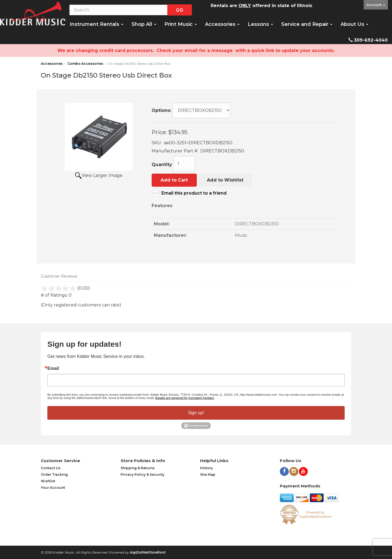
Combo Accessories (85, 64)
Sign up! (196, 413)
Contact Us (51, 468)
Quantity (162, 165)
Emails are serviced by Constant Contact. (185, 398)
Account (376, 5)
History (206, 468)
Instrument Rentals (97, 24)
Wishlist (48, 481)
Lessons (260, 24)
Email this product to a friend (194, 193)
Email (53, 368)
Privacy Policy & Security (143, 474)
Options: (161, 110)
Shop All (144, 24)
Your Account (53, 488)
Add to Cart (174, 180)
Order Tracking (54, 474)
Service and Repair (307, 24)
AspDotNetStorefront (148, 552)
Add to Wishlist (225, 180)
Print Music (181, 24)
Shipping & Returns (138, 468)
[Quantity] (184, 164)
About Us (354, 24)
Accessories (222, 24)
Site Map (208, 474)
